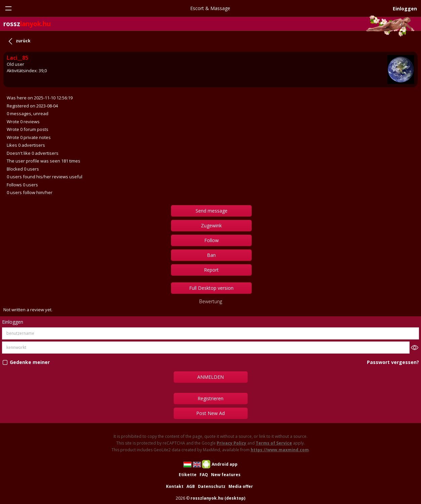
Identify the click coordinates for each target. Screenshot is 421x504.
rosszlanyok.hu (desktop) (218, 498)
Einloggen (405, 9)
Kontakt (175, 486)
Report (211, 270)
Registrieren (210, 398)
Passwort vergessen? (393, 362)
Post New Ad (210, 413)
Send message (212, 211)
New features (226, 475)
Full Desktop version (211, 288)
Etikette (188, 475)
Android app (225, 464)
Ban (211, 255)
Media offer (241, 486)
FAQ (204, 475)
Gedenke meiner (30, 362)
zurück (23, 41)
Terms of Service (274, 443)
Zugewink (211, 225)
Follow (212, 240)
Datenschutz (212, 486)
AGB (191, 486)
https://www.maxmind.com (280, 450)
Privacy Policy (231, 443)
